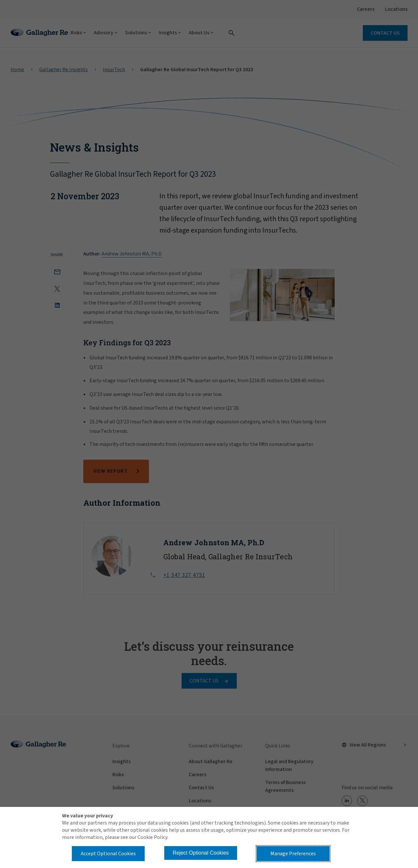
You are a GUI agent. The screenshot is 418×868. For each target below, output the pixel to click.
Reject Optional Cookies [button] (201, 853)
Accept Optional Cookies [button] (108, 854)
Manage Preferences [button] (293, 854)
